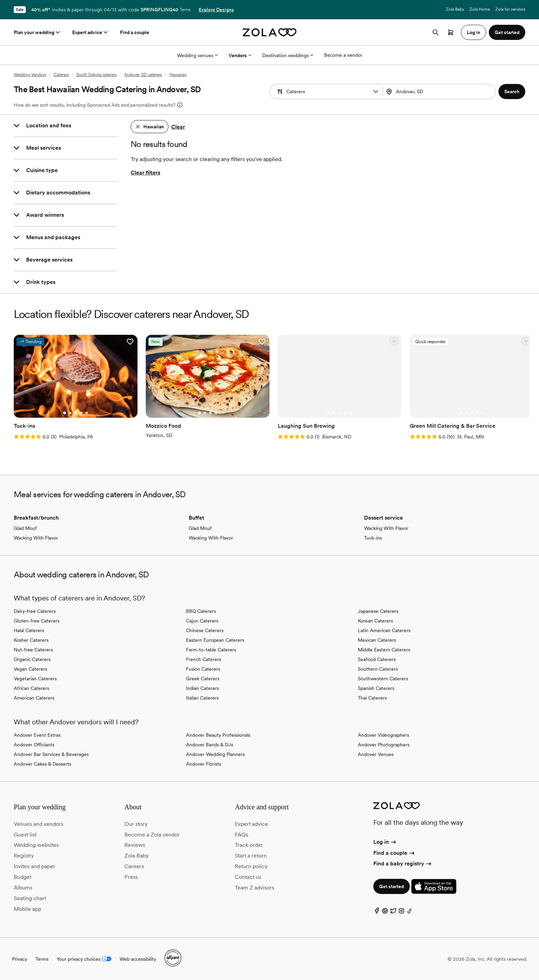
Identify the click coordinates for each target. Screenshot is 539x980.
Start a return (251, 856)
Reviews (135, 845)
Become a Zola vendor (152, 835)
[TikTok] (410, 912)
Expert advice (91, 32)
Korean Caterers (375, 621)
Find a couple (135, 32)
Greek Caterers (203, 679)
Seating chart (30, 898)
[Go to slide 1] (65, 413)
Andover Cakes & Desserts (42, 764)
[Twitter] (393, 912)
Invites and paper (35, 866)
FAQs (241, 835)
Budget (23, 877)
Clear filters (145, 173)
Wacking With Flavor (36, 538)
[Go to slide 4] (81, 413)
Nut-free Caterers (33, 650)
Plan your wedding (37, 32)
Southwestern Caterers (383, 679)
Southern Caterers (378, 669)
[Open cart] (451, 32)
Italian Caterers (202, 698)
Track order (249, 845)
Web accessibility (138, 959)
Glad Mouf (25, 528)
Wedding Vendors (30, 75)
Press (131, 877)
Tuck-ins (373, 538)
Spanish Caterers (376, 688)
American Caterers (34, 698)
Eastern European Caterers (215, 640)
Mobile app (27, 909)
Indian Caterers (202, 688)
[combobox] (440, 92)
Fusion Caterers (203, 669)
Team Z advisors (255, 888)
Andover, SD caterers (143, 75)
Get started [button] (507, 32)
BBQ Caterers (201, 611)
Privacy (20, 959)
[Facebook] (377, 912)
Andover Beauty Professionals (218, 735)
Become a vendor (343, 55)
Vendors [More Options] (240, 55)
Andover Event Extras (37, 735)
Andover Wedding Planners (215, 754)
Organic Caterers (32, 659)
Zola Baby (455, 9)
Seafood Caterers (377, 659)
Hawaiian (178, 75)
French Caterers (203, 659)
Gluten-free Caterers (37, 621)
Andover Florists (203, 764)
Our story (136, 824)
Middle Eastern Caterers (384, 650)
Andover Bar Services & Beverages (51, 754)
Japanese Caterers (378, 611)
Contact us (248, 877)
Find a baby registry (403, 864)
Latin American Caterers (384, 630)
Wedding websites (36, 845)
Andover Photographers (384, 745)
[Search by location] (438, 92)
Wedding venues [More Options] (197, 55)
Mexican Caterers (377, 640)
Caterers (61, 75)
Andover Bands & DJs (210, 745)
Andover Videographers (383, 735)
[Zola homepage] (270, 32)
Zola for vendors (510, 9)
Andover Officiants (34, 745)
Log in (385, 842)
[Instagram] (401, 912)
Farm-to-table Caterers (211, 650)
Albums (23, 888)
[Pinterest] (385, 912)
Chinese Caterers (205, 630)
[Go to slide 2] (70, 413)
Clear (178, 127)
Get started (392, 886)
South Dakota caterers (96, 75)
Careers (134, 866)
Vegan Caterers (30, 669)
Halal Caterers (29, 630)
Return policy (251, 866)
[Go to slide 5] (87, 413)
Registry (24, 856)
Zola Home (480, 9)
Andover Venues (376, 754)
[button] (376, 92)
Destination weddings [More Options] (288, 55)
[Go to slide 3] (76, 413)
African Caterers (31, 688)
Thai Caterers (372, 698)
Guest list (25, 835)
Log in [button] (474, 32)
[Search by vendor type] (327, 92)
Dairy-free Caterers (35, 611)
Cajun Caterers (202, 621)
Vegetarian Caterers (35, 679)
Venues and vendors (38, 824)
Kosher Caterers (31, 640)
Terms (185, 10)
